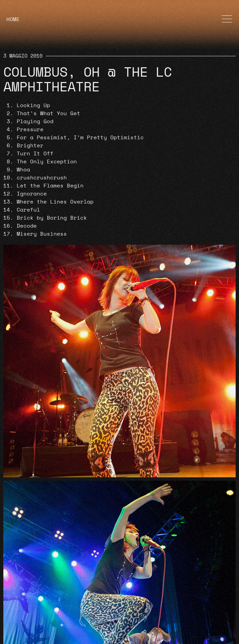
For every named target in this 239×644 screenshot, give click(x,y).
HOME (13, 19)
